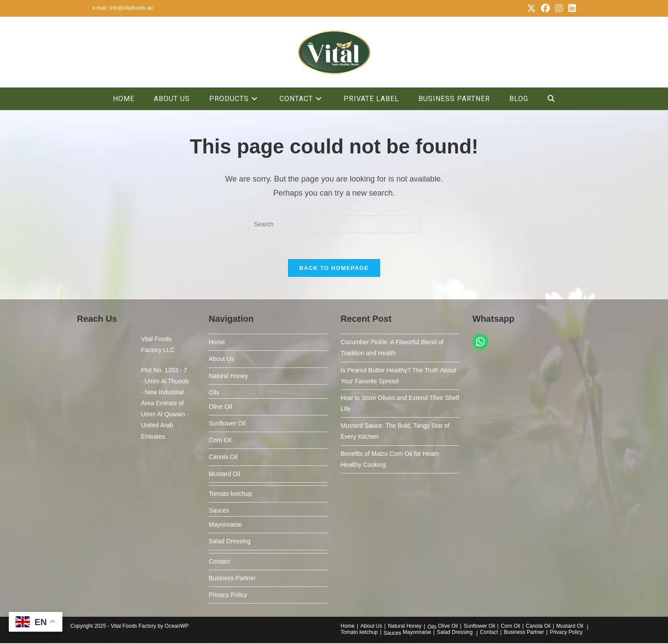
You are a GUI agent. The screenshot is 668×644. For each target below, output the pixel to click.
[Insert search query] (334, 224)
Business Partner (232, 579)
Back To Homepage (334, 269)
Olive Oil (220, 408)
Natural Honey (229, 377)
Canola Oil (223, 458)
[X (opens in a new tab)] (531, 8)
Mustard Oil (225, 475)
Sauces (219, 511)
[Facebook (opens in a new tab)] (545, 8)
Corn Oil (220, 441)
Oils (214, 393)
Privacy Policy (228, 596)
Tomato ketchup (231, 495)
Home (217, 343)
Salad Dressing (230, 542)
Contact (219, 562)
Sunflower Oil (227, 424)
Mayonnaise (225, 525)
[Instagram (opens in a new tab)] (559, 8)
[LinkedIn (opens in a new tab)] (571, 8)
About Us (221, 360)
